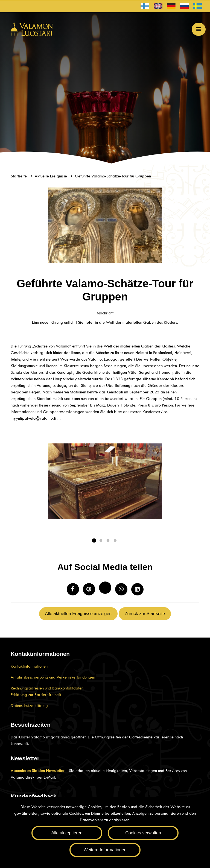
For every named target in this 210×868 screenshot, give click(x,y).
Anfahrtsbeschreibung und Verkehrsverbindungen (53, 677)
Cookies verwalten (143, 833)
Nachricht (105, 313)
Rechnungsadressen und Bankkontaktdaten (47, 688)
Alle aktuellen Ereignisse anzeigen (78, 614)
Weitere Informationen (105, 850)
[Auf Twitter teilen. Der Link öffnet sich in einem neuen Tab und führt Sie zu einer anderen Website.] (105, 588)
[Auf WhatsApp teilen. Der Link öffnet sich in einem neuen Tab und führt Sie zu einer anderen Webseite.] (121, 589)
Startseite (19, 176)
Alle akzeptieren (67, 833)
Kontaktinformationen (29, 666)
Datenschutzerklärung (29, 706)
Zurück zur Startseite (145, 614)
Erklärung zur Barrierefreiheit (36, 695)
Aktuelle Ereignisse (51, 176)
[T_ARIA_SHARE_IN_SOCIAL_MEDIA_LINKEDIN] (137, 589)
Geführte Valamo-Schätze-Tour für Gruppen (113, 176)
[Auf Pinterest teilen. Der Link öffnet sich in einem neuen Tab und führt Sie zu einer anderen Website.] (89, 589)
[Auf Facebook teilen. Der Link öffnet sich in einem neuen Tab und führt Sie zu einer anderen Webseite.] (73, 589)
